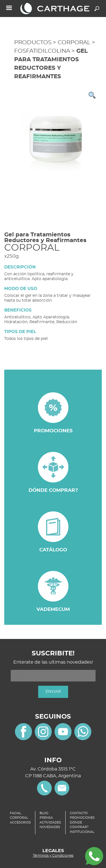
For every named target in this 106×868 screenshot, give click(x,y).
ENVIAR (53, 692)
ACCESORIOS (20, 823)
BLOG (44, 813)
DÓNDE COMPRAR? (79, 825)
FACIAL (16, 813)
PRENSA (46, 818)
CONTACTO (79, 813)
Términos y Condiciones (53, 856)
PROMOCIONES (82, 818)
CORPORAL (74, 43)
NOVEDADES (50, 827)
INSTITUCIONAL (82, 832)
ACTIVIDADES (50, 823)
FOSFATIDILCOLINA (42, 51)
